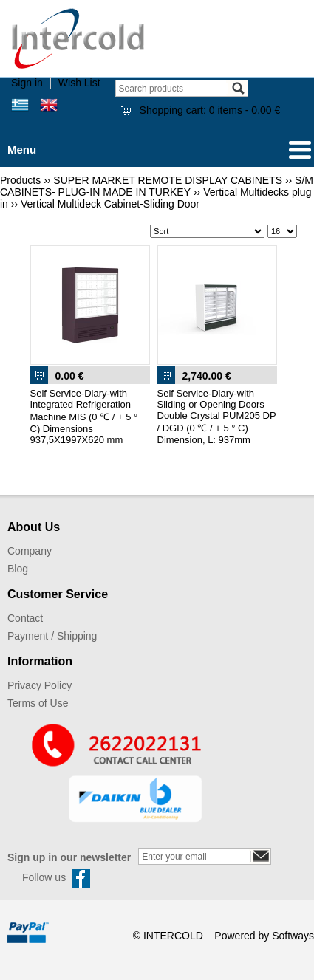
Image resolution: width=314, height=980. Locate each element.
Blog (18, 569)
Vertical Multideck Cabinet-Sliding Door (110, 204)
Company (30, 551)
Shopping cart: (210, 110)
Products (20, 180)
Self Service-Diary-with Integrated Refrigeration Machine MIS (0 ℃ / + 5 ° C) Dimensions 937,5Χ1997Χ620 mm (84, 417)
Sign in (27, 83)
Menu (22, 150)
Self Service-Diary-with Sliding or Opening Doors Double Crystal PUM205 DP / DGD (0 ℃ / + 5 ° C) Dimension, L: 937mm (217, 417)
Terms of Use (38, 703)
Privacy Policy (40, 685)
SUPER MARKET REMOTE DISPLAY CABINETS (168, 180)
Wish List (79, 83)
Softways (293, 936)
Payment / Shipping (52, 636)
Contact (25, 618)
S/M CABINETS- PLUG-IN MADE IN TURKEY (157, 186)
